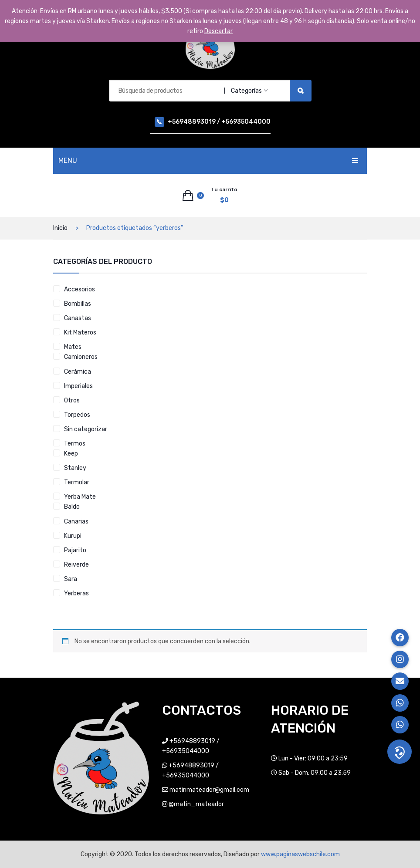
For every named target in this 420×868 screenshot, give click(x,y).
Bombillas (78, 304)
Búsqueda (301, 91)
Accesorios (80, 289)
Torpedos (77, 415)
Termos (75, 444)
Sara (71, 579)
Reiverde (76, 565)
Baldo (72, 507)
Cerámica (78, 372)
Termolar (77, 482)
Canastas (78, 318)
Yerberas (76, 593)
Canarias (76, 522)
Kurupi (73, 536)
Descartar (218, 31)
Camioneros (81, 357)
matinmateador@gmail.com (209, 790)
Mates (73, 347)
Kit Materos (80, 333)
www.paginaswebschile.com (300, 854)
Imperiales (78, 386)
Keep (71, 454)
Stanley (75, 468)
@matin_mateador (196, 804)
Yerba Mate (80, 497)
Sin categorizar (86, 429)
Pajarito (75, 550)
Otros (72, 400)
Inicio (60, 228)
